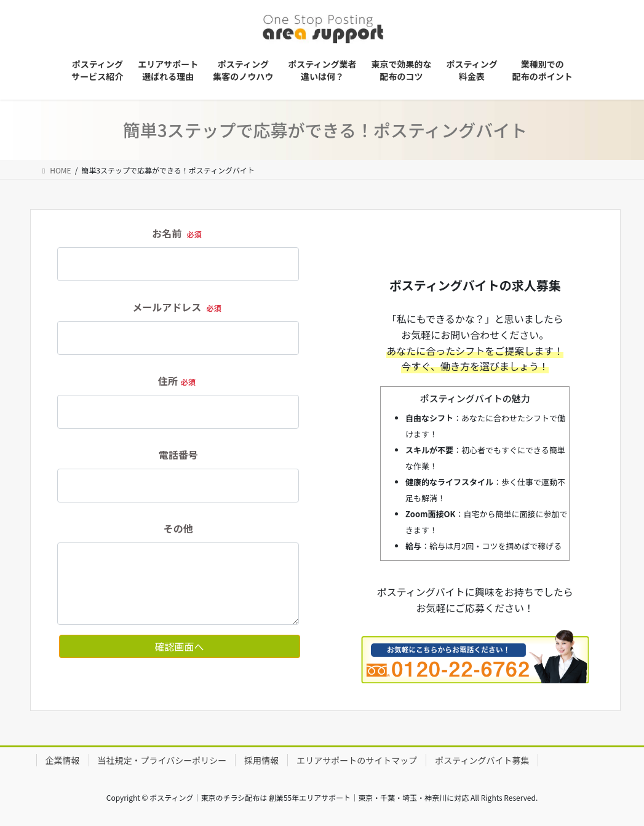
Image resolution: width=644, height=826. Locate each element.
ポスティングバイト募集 (482, 760)
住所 (178, 381)
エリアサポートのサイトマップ (357, 760)
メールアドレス (178, 307)
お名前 (178, 233)
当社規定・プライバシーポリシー (162, 760)
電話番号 (178, 455)
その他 (178, 528)
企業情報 (63, 760)
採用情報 (261, 760)
